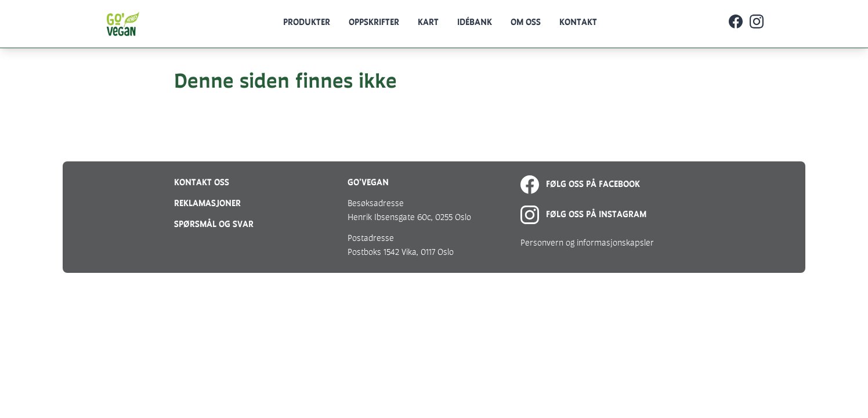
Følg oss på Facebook (580, 184)
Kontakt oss (202, 182)
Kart (428, 22)
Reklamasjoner (207, 203)
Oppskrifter (374, 22)
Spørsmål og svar (214, 224)
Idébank (475, 22)
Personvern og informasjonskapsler (587, 242)
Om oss (526, 22)
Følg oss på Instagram (583, 214)
